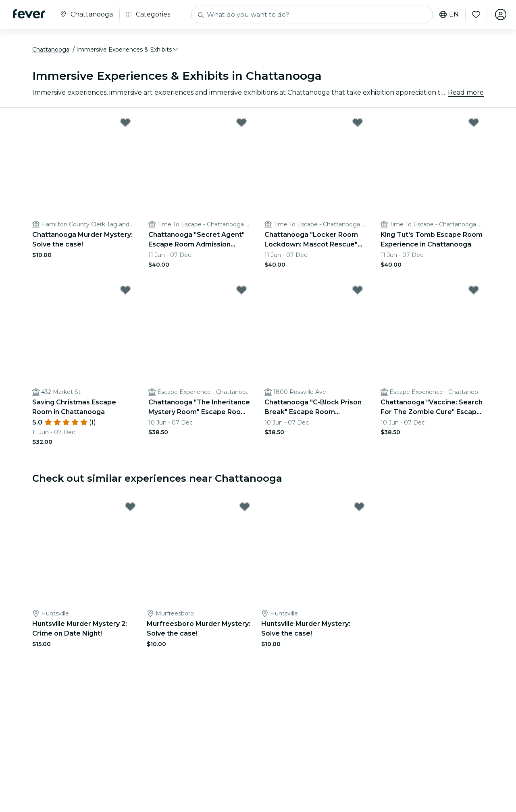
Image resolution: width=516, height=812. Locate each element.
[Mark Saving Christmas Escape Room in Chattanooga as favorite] (125, 290)
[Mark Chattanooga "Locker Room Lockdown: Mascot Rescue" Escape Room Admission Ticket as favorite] (358, 122)
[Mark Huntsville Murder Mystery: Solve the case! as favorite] (359, 507)
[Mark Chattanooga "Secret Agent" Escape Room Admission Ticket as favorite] (241, 122)
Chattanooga (51, 50)
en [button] (449, 14)
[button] (128, 50)
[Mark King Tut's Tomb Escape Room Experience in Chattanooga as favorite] (474, 122)
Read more (466, 92)
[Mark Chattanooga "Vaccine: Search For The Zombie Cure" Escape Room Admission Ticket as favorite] (474, 290)
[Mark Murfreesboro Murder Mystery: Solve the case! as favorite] (245, 507)
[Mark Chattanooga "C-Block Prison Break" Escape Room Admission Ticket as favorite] (358, 290)
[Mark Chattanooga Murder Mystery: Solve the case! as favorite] (125, 122)
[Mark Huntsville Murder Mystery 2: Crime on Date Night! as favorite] (130, 507)
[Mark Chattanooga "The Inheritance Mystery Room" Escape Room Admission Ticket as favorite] (241, 290)
